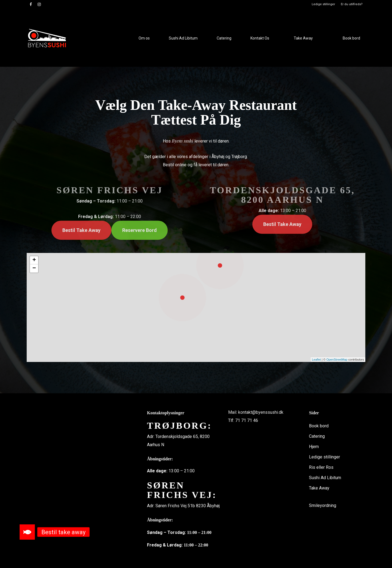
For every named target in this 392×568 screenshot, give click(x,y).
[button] (27, 532)
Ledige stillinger (324, 457)
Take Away (319, 488)
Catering (317, 436)
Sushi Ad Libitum (325, 478)
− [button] (34, 268)
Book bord (319, 426)
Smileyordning (323, 505)
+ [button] (34, 260)
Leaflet (316, 359)
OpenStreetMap (337, 359)
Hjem (314, 447)
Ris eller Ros (321, 467)
